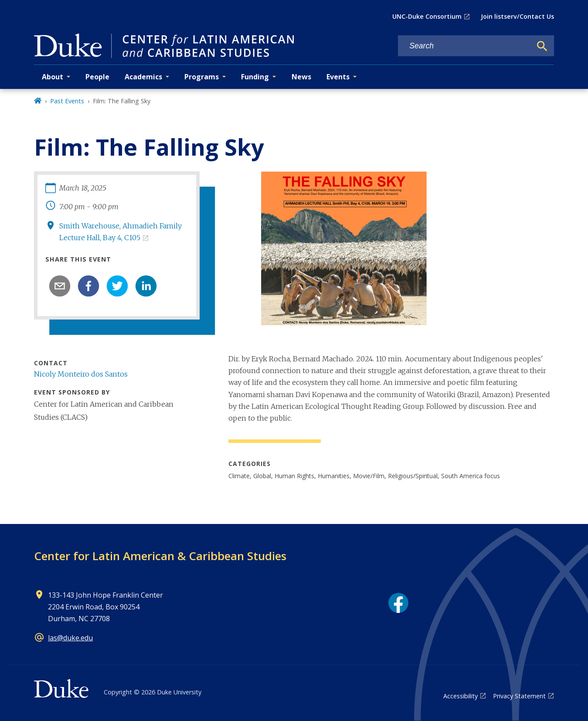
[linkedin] (146, 286)
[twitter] (117, 286)
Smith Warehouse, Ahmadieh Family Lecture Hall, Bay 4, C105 (121, 232)
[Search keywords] (465, 46)
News (301, 77)
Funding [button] (255, 77)
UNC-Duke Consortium (427, 16)
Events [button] (338, 77)
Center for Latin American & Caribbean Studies (160, 556)
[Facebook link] (398, 603)
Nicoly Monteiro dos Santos (81, 374)
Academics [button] (143, 77)
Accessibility (461, 696)
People (97, 77)
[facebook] (88, 286)
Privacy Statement (519, 696)
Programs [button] (202, 77)
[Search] (542, 46)
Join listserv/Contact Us (517, 16)
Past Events (67, 101)
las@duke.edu (70, 638)
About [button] (53, 77)
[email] (60, 286)
